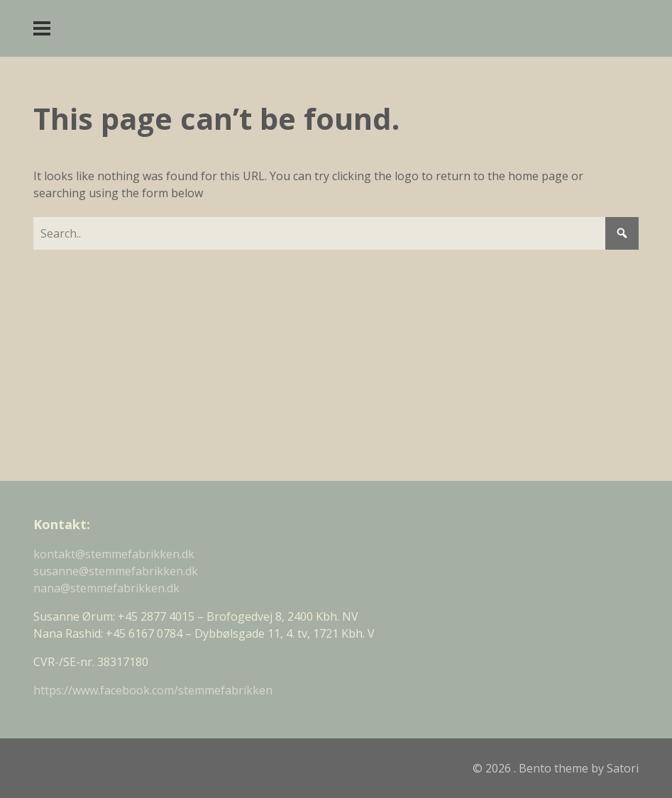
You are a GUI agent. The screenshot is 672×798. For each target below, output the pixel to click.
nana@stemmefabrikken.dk (106, 588)
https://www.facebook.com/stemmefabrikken (153, 690)
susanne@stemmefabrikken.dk (116, 571)
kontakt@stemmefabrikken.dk (114, 554)
